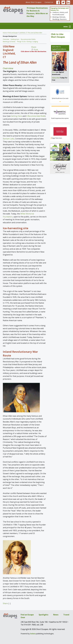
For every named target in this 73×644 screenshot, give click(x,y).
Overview (6, 39)
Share (34, 47)
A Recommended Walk (35, 116)
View (54, 72)
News (56, 615)
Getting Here (15, 39)
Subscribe (55, 47)
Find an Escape (13, 33)
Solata (33, 634)
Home (5, 33)
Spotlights (43, 615)
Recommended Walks (28, 39)
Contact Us (49, 2)
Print (36, 50)
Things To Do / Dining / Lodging (27, 42)
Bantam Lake (8, 139)
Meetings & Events (9, 42)
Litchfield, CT (31, 33)
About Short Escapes (34, 2)
